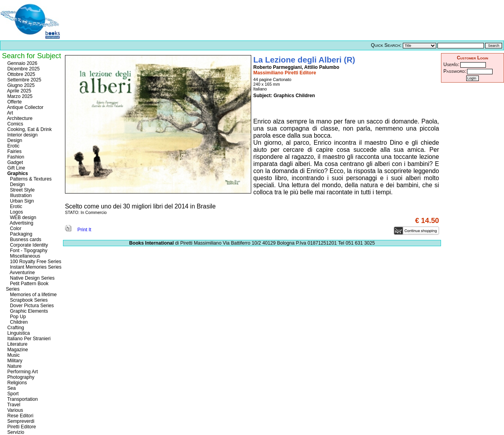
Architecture (19, 118)
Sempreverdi (20, 421)
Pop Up (16, 317)
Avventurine (20, 273)
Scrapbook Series (27, 300)
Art (9, 113)
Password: (455, 71)
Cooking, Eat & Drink (29, 129)
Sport (12, 394)
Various (15, 410)
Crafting (15, 328)
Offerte (14, 102)
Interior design (22, 135)
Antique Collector (25, 107)
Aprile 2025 (19, 91)
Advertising (20, 223)
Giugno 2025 (20, 85)
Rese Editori (20, 416)
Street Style (20, 190)
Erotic (13, 146)
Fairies (14, 151)
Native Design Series (30, 278)
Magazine (17, 350)
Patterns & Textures (29, 179)
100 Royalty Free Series (34, 262)
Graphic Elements (27, 311)
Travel (13, 405)
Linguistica (18, 333)
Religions (16, 383)
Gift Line (16, 168)
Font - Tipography (27, 251)
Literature (17, 344)
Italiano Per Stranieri (28, 339)
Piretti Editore (21, 427)
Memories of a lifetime (31, 295)
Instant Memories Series (34, 267)
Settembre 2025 (24, 80)
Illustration (19, 195)
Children (17, 322)
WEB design (21, 217)
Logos (14, 212)
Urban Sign (20, 201)
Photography (20, 377)
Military (14, 361)
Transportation (22, 399)
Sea (11, 388)
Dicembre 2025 (23, 69)
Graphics (17, 173)
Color (14, 229)
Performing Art (22, 372)
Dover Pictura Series (30, 306)
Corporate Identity (27, 245)
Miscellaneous (23, 256)
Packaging (19, 234)
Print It (78, 230)
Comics (15, 124)
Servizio (15, 432)
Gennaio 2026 (22, 63)
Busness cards (24, 240)
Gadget (14, 162)
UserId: (451, 65)
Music (13, 355)
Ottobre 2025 (20, 74)
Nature (14, 366)
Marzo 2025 (19, 96)
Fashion (15, 157)
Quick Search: (386, 45)
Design (14, 140)
